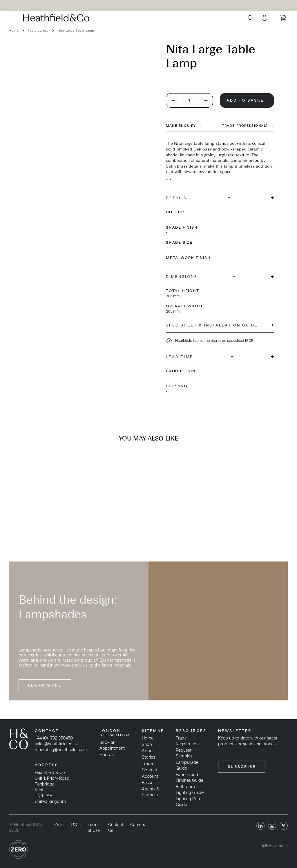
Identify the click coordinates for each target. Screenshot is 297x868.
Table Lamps (38, 31)
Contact (150, 770)
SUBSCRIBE (242, 767)
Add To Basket (247, 100)
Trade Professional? (248, 126)
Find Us (107, 755)
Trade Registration (187, 741)
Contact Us (116, 827)
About (148, 751)
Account (150, 776)
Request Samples (184, 753)
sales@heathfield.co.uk (56, 744)
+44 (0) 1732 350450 (54, 738)
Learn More (45, 685)
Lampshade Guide (187, 765)
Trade (147, 764)
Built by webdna (274, 846)
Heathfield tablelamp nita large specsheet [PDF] (210, 341)
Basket (148, 783)
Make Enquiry (184, 126)
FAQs (58, 825)
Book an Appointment (112, 745)
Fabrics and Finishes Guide (190, 777)
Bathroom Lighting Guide (190, 790)
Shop (147, 744)
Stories (148, 757)
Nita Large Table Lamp (76, 31)
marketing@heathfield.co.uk (61, 750)
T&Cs (76, 825)
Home (14, 31)
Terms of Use (94, 827)
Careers (138, 825)
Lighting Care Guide (189, 802)
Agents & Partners (151, 792)
